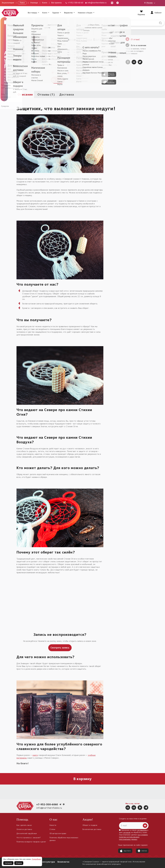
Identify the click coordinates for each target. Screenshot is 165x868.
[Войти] (156, 13)
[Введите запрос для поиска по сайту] (71, 23)
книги (35, 755)
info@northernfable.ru (49, 808)
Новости (53, 825)
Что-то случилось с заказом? (29, 838)
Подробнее (36, 859)
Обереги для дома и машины (35, 32)
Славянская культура (44, 862)
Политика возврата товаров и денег (31, 842)
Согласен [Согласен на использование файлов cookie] (8, 863)
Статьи (52, 829)
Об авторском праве (58, 833)
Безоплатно (63, 862)
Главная (19, 32)
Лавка (22, 3)
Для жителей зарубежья (27, 833)
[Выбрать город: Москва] (150, 3)
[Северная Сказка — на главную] (10, 13)
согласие (127, 832)
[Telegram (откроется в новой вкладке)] (118, 3)
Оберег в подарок (90, 825)
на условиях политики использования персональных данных (133, 837)
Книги (45, 3)
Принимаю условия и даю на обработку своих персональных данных (134, 835)
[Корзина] (141, 13)
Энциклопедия (8, 3)
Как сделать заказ (24, 825)
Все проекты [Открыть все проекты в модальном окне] (56, 3)
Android (142, 851)
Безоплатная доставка (92, 829)
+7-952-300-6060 (47, 804)
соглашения (142, 830)
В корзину (83, 779)
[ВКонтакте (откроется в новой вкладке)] (112, 3)
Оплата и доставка (24, 829)
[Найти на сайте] (160, 23)
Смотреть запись (60, 648)
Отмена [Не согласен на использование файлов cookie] (19, 863)
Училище (34, 3)
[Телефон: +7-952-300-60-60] (74, 3)
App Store (125, 851)
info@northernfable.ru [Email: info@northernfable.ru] (96, 3)
